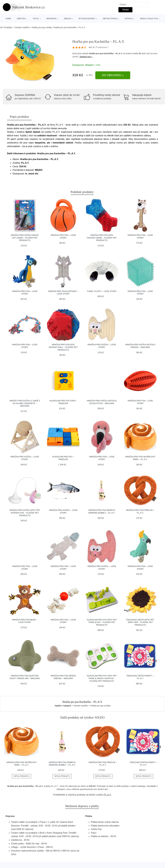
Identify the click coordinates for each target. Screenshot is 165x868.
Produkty (8, 27)
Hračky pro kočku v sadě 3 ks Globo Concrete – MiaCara (25, 403)
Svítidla (129, 19)
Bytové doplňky (87, 19)
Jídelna (68, 19)
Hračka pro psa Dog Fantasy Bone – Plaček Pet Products (102, 238)
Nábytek (21, 19)
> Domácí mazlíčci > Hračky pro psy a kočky (33, 27)
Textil (36, 19)
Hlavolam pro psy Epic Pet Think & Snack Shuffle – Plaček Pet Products (102, 678)
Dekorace (51, 19)
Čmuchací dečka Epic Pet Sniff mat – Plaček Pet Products (140, 622)
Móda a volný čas (149, 19)
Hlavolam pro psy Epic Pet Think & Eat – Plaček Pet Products (102, 622)
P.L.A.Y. (142, 53)
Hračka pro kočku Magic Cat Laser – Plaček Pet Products (25, 238)
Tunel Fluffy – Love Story (102, 291)
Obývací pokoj (110, 19)
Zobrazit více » (86, 57)
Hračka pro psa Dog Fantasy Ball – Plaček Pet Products (63, 347)
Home (8, 19)
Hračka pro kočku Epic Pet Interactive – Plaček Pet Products (25, 513)
